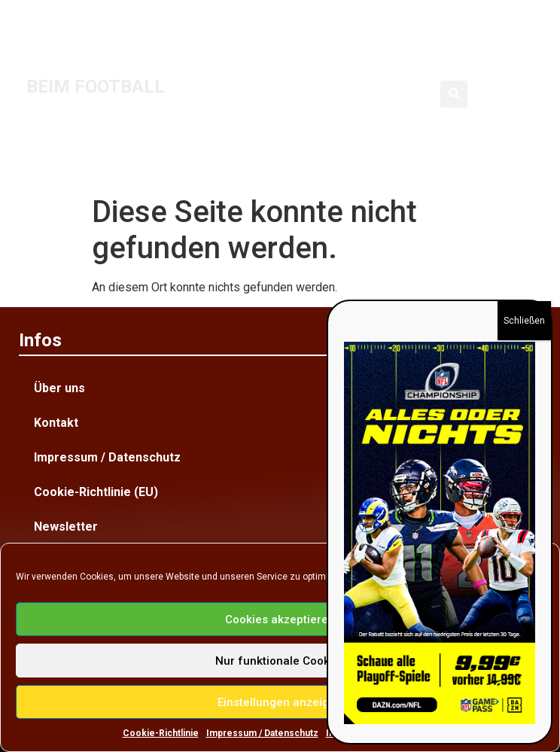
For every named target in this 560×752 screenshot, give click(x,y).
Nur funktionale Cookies (280, 661)
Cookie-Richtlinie (161, 733)
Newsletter (66, 527)
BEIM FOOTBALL (96, 87)
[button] (454, 94)
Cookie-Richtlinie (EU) (96, 492)
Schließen (524, 321)
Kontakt (56, 423)
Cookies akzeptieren (280, 620)
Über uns (59, 388)
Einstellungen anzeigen (280, 702)
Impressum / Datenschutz (262, 733)
